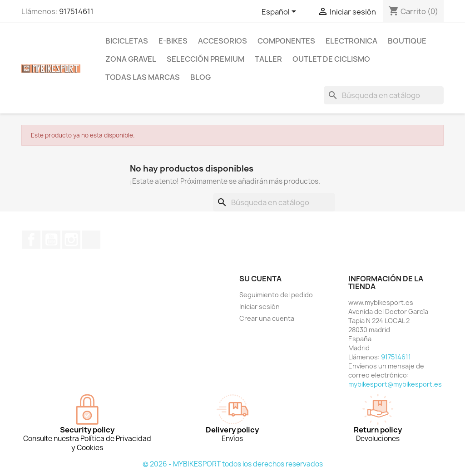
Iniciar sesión (260, 307)
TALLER (268, 59)
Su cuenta (260, 279)
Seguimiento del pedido (276, 295)
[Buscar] (384, 95)
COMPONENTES (286, 41)
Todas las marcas (143, 77)
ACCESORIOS (223, 41)
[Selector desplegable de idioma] (280, 12)
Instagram (71, 240)
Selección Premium (205, 59)
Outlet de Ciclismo (331, 59)
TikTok (91, 240)
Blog (200, 77)
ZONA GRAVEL (131, 59)
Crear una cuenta (267, 318)
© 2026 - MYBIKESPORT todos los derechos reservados (233, 464)
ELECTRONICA (351, 41)
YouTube (51, 240)
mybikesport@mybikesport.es (395, 384)
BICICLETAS (127, 41)
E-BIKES (173, 41)
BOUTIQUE (407, 41)
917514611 (76, 11)
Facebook (31, 240)
